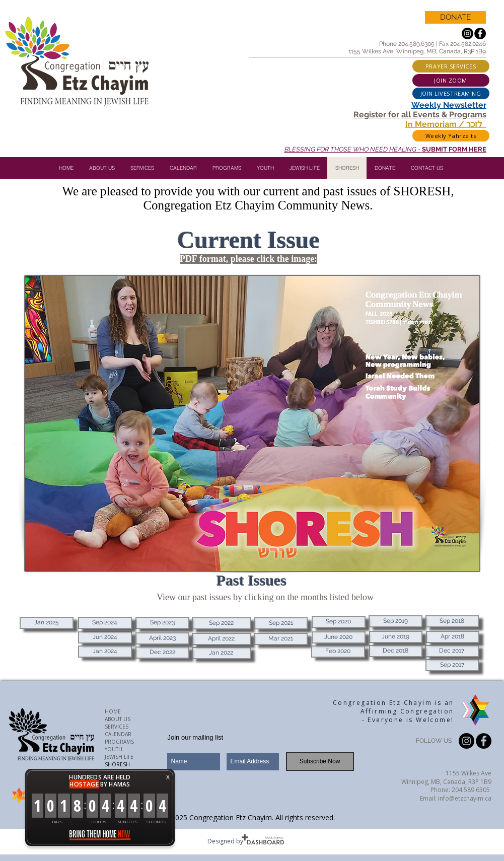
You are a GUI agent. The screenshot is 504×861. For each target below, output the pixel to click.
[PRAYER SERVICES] (451, 66)
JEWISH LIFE (119, 757)
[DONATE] (455, 17)
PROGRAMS (119, 742)
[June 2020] (339, 637)
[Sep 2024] (105, 623)
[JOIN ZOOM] (451, 80)
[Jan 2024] (105, 652)
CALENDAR (118, 734)
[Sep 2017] (452, 665)
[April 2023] (162, 638)
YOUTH (114, 749)
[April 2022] (221, 639)
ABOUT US (118, 719)
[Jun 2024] (105, 637)
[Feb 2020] (338, 652)
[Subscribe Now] (320, 762)
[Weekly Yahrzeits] (451, 136)
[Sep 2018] (452, 621)
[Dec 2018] (396, 651)
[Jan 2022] (221, 653)
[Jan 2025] (47, 623)
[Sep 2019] (395, 621)
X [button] (168, 777)
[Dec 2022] (162, 653)
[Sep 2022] (221, 623)
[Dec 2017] (452, 651)
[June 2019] (396, 637)
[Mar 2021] (281, 639)
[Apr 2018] (453, 637)
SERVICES (117, 727)
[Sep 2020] (339, 622)
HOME (113, 711)
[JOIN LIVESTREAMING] (451, 93)
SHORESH (117, 764)
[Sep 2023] (162, 623)
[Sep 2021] (281, 623)
